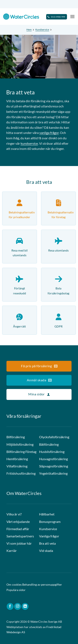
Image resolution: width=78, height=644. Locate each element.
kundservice (29, 143)
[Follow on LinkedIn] (25, 606)
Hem (29, 29)
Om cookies (14, 585)
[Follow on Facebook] (10, 606)
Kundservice (42, 29)
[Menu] (72, 16)
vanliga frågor (49, 133)
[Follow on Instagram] (18, 606)
